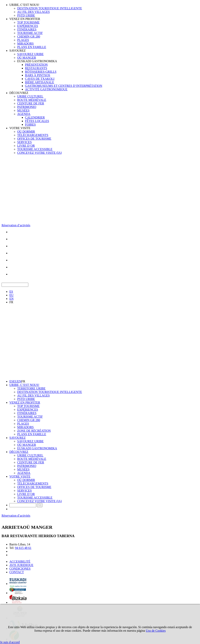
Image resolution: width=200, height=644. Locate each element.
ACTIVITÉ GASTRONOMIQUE (46, 89)
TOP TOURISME (28, 22)
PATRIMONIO (27, 107)
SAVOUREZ (17, 51)
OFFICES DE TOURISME (34, 139)
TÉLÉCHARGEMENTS (33, 135)
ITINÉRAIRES (27, 29)
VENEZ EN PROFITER (25, 19)
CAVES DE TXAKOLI (40, 79)
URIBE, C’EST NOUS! (24, 5)
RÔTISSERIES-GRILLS (41, 72)
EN (11, 299)
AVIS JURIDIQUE (21, 565)
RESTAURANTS (36, 68)
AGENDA (24, 114)
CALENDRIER (35, 117)
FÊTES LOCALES (37, 121)
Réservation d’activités (16, 225)
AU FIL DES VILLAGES (33, 12)
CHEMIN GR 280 (29, 36)
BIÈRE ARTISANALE (40, 82)
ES (11, 292)
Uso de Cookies (156, 631)
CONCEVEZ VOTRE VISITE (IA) (39, 153)
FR (11, 302)
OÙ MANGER (27, 58)
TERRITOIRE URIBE (31, 388)
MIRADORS (25, 44)
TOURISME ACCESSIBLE (35, 149)
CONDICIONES (20, 569)
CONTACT (17, 572)
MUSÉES (23, 110)
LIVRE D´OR (26, 146)
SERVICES (24, 142)
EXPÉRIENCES (28, 26)
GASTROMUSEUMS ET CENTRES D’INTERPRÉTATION (64, 86)
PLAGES (23, 40)
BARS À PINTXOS (38, 75)
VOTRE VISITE (20, 128)
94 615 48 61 (23, 548)
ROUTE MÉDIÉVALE (32, 100)
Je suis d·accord (10, 642)
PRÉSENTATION (36, 65)
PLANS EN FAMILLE (32, 47)
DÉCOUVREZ (19, 93)
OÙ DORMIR (26, 132)
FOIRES (30, 125)
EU (11, 295)
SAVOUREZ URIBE (30, 54)
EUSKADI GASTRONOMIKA (37, 61)
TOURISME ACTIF (30, 33)
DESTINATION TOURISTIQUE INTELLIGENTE (50, 8)
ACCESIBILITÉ (20, 562)
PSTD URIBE (26, 15)
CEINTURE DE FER (31, 103)
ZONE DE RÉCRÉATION (34, 431)
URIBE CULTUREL (30, 96)
